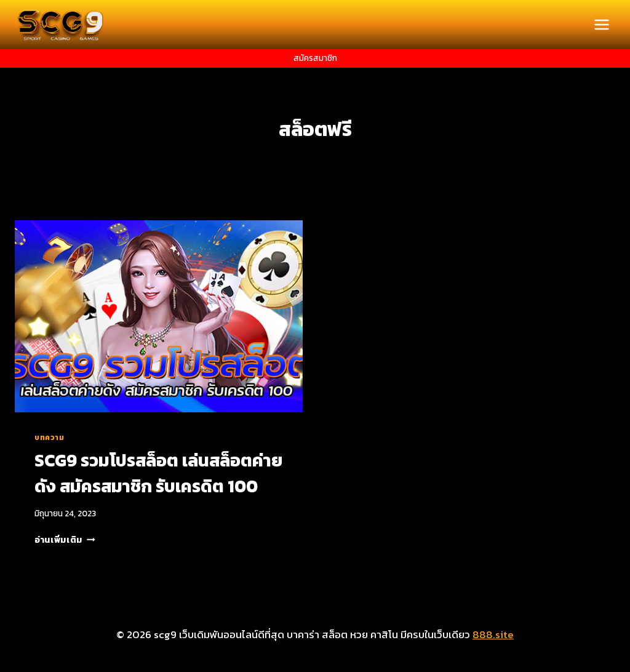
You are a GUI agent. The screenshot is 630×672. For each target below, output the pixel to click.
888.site (493, 634)
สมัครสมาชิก (315, 58)
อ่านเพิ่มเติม (65, 540)
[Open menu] (601, 24)
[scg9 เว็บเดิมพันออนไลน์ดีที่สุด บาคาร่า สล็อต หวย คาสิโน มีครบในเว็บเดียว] (61, 25)
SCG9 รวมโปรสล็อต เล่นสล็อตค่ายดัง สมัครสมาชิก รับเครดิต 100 (158, 473)
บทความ (50, 438)
